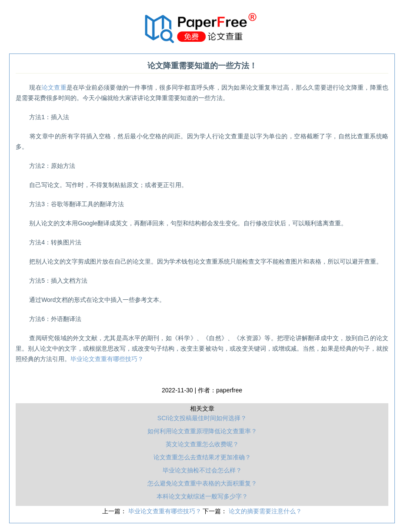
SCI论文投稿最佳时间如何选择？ (202, 418)
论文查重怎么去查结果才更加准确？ (202, 457)
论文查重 (54, 87)
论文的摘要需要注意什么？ (265, 511)
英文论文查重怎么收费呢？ (202, 444)
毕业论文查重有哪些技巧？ (107, 359)
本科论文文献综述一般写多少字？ (202, 496)
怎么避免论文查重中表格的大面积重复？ (202, 483)
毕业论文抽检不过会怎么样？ (202, 470)
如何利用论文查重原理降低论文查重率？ (202, 431)
